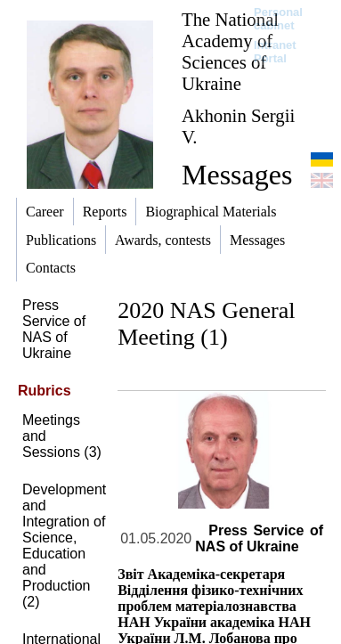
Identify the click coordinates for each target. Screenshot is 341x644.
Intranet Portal (275, 52)
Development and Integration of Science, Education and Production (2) (64, 546)
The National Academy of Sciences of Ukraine (230, 51)
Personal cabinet (278, 19)
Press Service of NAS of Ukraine (54, 329)
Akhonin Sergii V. (238, 126)
